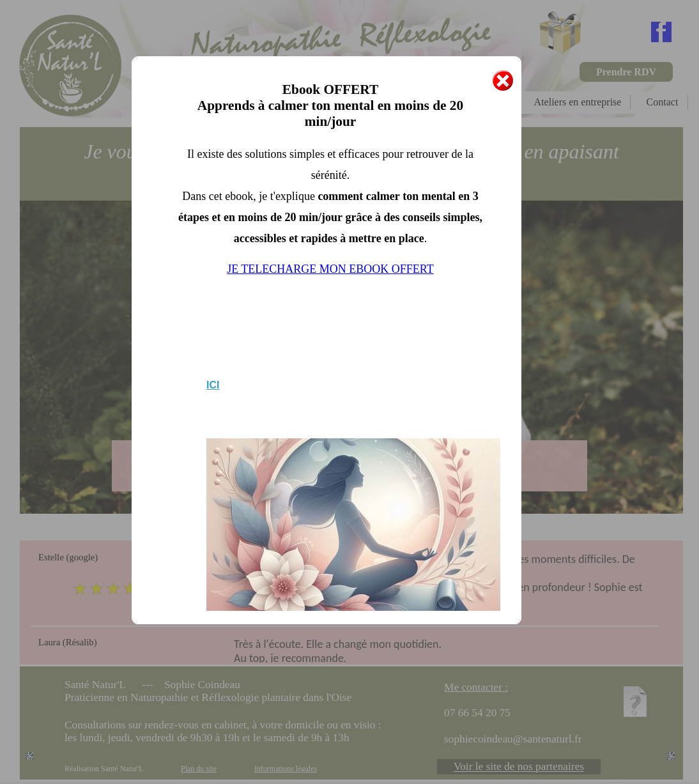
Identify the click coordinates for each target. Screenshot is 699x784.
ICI (213, 385)
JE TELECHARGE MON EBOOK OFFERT (330, 269)
